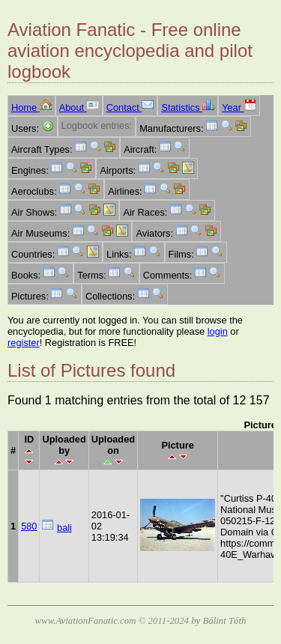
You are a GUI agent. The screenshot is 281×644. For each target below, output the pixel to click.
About (79, 107)
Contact (130, 107)
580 (29, 526)
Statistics (188, 107)
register (24, 343)
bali (64, 528)
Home (31, 107)
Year (239, 107)
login (218, 331)
